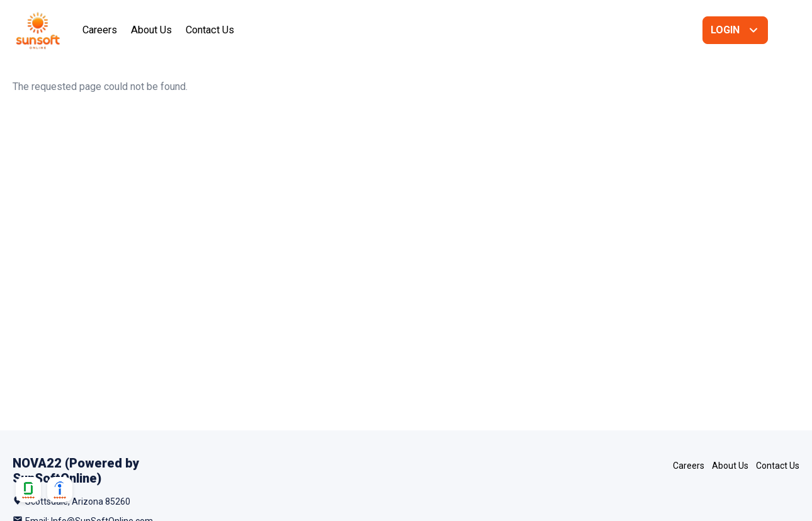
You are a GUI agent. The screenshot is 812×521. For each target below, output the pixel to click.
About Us (151, 30)
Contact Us (210, 30)
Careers (100, 30)
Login (725, 30)
